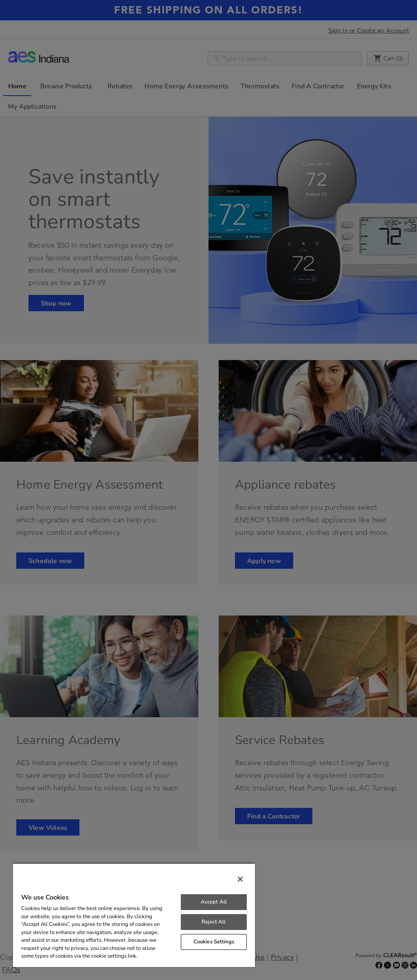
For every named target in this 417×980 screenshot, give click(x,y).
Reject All (214, 922)
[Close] (240, 879)
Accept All (214, 902)
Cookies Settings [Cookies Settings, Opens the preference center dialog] (214, 942)
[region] (134, 915)
